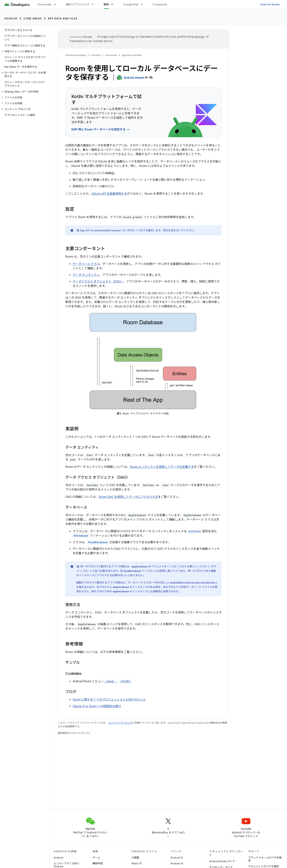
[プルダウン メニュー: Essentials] (57, 4)
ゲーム (96, 858)
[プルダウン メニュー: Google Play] (143, 4)
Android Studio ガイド (222, 861)
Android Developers (76, 55)
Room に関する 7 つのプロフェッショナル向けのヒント (109, 700)
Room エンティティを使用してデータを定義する (162, 467)
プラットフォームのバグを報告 (265, 859)
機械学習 (98, 863)
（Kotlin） (125, 681)
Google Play (131, 4)
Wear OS (137, 863)
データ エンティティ (86, 275)
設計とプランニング (78, 4)
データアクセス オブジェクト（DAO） (98, 282)
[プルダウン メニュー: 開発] (114, 4)
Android (58, 858)
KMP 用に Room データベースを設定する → (100, 130)
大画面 (135, 858)
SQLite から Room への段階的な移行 (97, 706)
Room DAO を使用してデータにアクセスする (128, 497)
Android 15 (177, 858)
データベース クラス (86, 264)
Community (160, 4)
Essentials (45, 4)
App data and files (63, 18)
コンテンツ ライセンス (120, 723)
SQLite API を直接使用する (109, 194)
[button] (24, 51)
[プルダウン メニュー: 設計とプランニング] (94, 4)
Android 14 (177, 863)
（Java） (110, 681)
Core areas (33, 18)
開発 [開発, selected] (106, 4)
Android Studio (270, 4)
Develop (11, 18)
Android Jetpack (134, 77)
